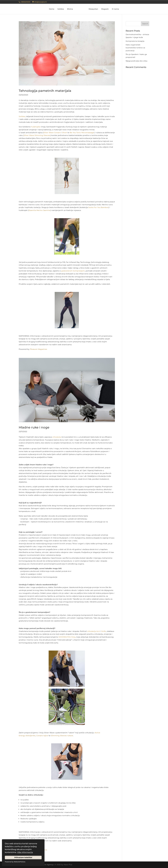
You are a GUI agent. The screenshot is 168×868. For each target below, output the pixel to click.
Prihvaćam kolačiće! (23, 857)
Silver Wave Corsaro (52, 133)
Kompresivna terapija (135, 41)
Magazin (104, 9)
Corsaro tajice (42, 736)
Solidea (61, 9)
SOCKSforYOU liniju (67, 637)
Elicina (71, 9)
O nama (115, 9)
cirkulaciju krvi (94, 631)
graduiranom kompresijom (73, 271)
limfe (104, 631)
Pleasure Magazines (38, 349)
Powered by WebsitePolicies (15, 862)
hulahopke (36, 127)
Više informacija (25, 852)
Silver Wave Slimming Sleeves (37, 135)
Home (52, 9)
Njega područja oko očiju (136, 61)
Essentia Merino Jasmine (39, 210)
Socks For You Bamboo (98, 207)
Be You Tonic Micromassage (82, 133)
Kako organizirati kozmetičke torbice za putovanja (135, 48)
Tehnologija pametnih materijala (45, 91)
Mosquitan (93, 9)
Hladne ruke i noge (34, 427)
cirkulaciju (57, 437)
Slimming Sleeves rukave (62, 736)
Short (65, 133)
